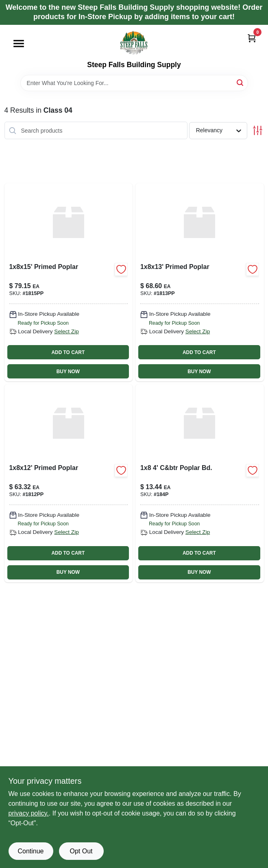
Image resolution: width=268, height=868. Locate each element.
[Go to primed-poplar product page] (69, 483)
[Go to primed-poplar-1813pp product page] (200, 282)
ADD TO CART (68, 352)
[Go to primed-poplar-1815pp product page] (69, 282)
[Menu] (19, 44)
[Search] (241, 82)
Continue (31, 851)
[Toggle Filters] (258, 130)
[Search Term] (134, 83)
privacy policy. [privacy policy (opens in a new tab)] (29, 813)
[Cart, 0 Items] (252, 38)
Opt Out (81, 851)
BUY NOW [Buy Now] (68, 372)
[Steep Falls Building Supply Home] (134, 43)
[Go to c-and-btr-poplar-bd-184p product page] (200, 483)
